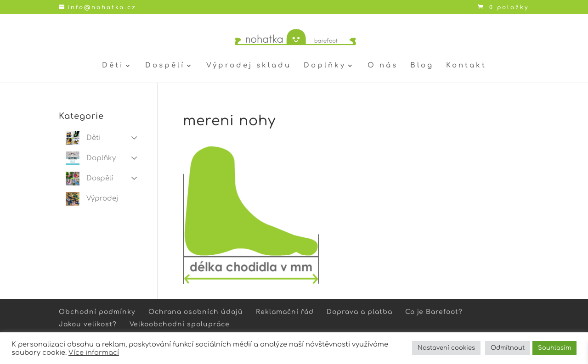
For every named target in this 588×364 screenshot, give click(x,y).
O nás (383, 66)
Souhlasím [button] (554, 348)
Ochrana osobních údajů (196, 312)
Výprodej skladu (249, 66)
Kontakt (466, 66)
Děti (113, 66)
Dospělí (165, 66)
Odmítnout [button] (508, 348)
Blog (422, 66)
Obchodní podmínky (97, 312)
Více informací (94, 353)
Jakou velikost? (88, 324)
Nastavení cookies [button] (446, 348)
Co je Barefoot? (434, 312)
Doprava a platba (359, 312)
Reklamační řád (285, 312)
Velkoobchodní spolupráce (180, 324)
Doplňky (325, 66)
